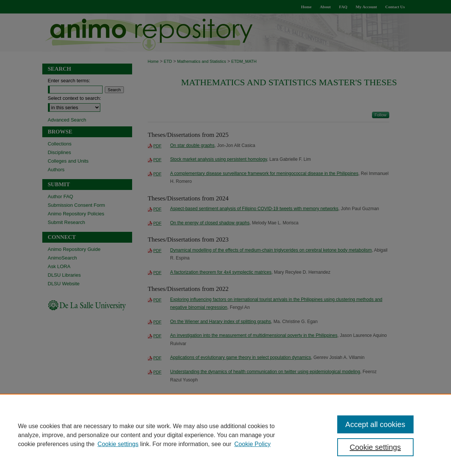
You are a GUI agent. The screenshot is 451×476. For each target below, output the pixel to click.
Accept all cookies (375, 424)
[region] (225, 435)
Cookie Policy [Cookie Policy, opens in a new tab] (252, 444)
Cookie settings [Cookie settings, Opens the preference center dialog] (375, 447)
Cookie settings (118, 444)
